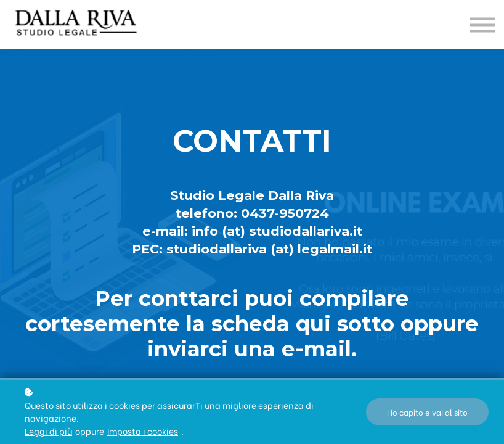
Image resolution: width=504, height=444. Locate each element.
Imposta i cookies (143, 431)
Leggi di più (48, 431)
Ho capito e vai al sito (427, 412)
